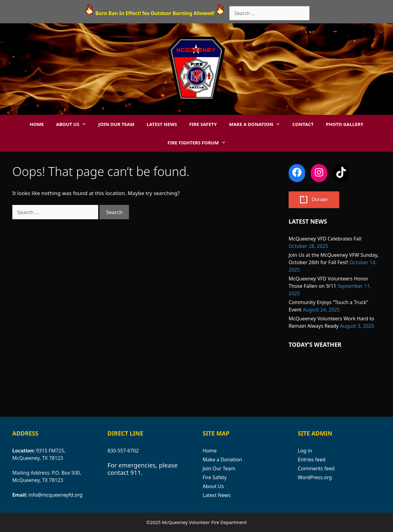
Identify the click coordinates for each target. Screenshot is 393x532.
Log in (305, 451)
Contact (303, 124)
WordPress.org (315, 477)
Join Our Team (116, 124)
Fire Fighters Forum (199, 143)
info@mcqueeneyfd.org (55, 495)
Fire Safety (203, 124)
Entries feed (312, 460)
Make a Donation (258, 124)
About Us (74, 124)
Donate (320, 199)
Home (37, 124)
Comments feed (316, 468)
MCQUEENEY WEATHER (335, 381)
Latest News (162, 124)
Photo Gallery (344, 124)
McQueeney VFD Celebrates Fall (325, 239)
